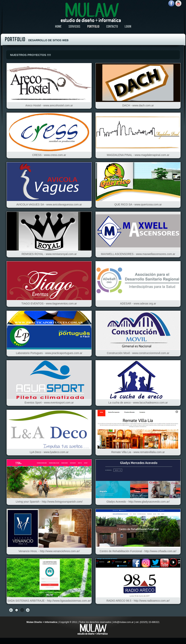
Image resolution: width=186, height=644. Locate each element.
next (28, 610)
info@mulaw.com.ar (123, 622)
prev (11, 610)
